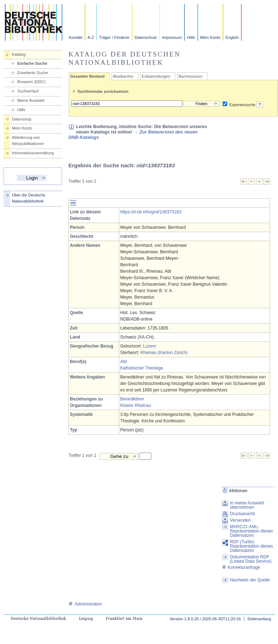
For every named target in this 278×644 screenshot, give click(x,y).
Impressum (172, 37)
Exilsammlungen (156, 76)
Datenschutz (146, 37)
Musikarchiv (123, 76)
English (232, 37)
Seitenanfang (259, 619)
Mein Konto (210, 37)
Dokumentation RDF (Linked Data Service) (251, 559)
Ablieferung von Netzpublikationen (28, 140)
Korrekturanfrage (241, 567)
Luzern (150, 346)
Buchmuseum (190, 76)
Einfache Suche (32, 63)
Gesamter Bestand (87, 76)
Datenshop (22, 119)
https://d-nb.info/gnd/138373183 (151, 212)
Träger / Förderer (114, 37)
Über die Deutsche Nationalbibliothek (29, 198)
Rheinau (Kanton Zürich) (164, 353)
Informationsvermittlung (33, 153)
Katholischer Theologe (142, 368)
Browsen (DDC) (31, 82)
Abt (124, 362)
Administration (85, 604)
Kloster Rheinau (136, 405)
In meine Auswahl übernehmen (247, 505)
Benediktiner (132, 399)
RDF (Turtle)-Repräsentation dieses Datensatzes (252, 546)
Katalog (19, 54)
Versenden (240, 520)
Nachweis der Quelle (250, 580)
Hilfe (191, 37)
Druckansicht (243, 514)
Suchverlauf (28, 91)
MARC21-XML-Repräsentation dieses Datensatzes (252, 531)
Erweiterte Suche (33, 73)
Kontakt (76, 37)
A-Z (91, 37)
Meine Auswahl (31, 100)
